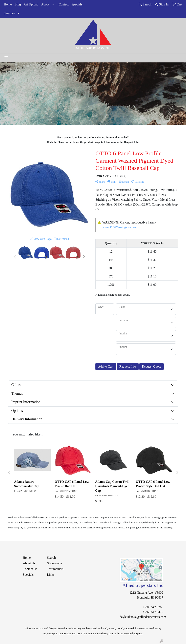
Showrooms (55, 563)
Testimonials (55, 569)
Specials (77, 4)
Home (8, 4)
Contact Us (30, 569)
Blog (18, 4)
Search (145, 4)
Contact (64, 4)
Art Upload (31, 4)
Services (9, 13)
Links (51, 575)
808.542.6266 (154, 607)
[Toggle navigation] (6, 58)
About (45, 4)
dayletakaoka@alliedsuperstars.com (143, 617)
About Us (29, 563)
